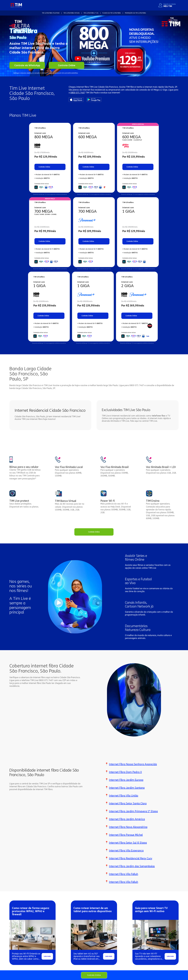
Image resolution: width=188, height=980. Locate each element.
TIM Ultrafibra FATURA (72, 13)
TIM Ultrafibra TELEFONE (51, 13)
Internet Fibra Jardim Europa (126, 780)
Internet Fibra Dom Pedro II (125, 772)
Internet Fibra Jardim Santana (127, 788)
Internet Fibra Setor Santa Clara (128, 803)
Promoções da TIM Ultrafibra (135, 13)
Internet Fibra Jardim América (127, 819)
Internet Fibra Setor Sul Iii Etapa (128, 843)
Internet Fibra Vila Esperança (126, 851)
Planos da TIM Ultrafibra (112, 13)
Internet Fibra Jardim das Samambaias (132, 866)
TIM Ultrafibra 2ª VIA (91, 13)
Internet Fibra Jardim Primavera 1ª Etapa (133, 811)
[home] (16, 5)
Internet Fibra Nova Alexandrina (128, 827)
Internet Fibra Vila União (124, 796)
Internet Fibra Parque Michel (126, 835)
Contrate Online (94, 975)
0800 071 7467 (78, 93)
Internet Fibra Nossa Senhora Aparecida (133, 764)
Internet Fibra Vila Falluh (123, 874)
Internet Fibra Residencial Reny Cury (131, 858)
